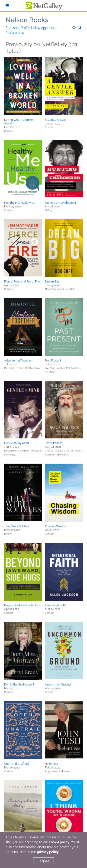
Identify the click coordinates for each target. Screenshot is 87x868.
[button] (74, 28)
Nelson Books (27, 20)
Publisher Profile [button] (18, 28)
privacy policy (48, 852)
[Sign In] (7, 6)
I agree (43, 861)
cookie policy (59, 842)
